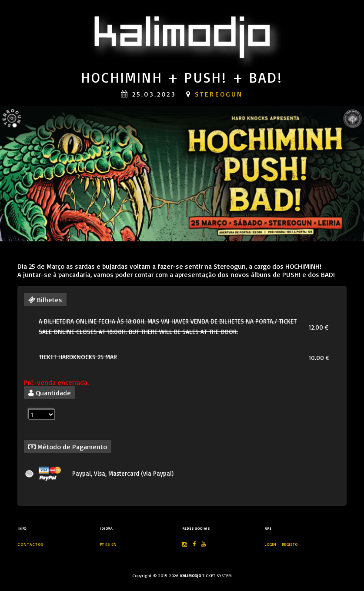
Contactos (31, 544)
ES (108, 544)
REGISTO (290, 544)
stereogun (219, 94)
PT (102, 544)
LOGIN (271, 544)
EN (114, 544)
